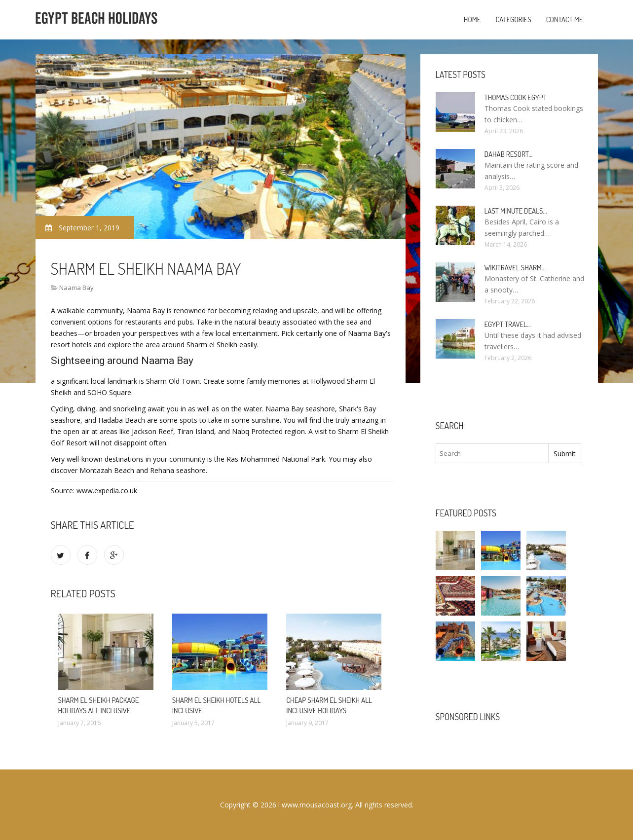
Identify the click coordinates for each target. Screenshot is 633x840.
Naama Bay (76, 288)
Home (472, 19)
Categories (513, 19)
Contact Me (565, 19)
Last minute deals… (516, 211)
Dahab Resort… (509, 154)
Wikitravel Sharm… (515, 268)
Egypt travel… (508, 324)
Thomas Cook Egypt (516, 97)
